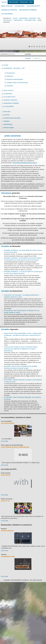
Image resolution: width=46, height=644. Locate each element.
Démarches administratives (15, 79)
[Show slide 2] (32, 47)
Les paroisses (20, 6)
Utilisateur (7, 121)
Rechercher (4, 54)
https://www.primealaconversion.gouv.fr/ (25, 163)
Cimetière (31, 58)
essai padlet (6, 475)
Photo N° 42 (5, 501)
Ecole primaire (6, 473)
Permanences (11, 73)
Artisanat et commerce (9, 10)
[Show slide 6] (42, 47)
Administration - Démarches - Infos (21, 2)
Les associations (7, 14)
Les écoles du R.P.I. (34, 6)
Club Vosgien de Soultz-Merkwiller (15, 447)
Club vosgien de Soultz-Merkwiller (12, 445)
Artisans (4, 554)
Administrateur (8, 124)
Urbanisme (10, 76)
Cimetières (10, 86)
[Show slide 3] (34, 47)
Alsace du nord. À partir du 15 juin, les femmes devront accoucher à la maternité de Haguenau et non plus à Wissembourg (21, 349)
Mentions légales (9, 128)
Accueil (4, 2)
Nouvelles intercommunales (12, 118)
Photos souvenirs (7, 499)
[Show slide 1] (29, 47)
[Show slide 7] (45, 47)
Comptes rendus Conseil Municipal (17, 83)
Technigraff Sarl (8, 557)
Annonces (7, 115)
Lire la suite (4, 441)
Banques (4, 529)
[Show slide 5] (39, 47)
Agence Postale (7, 531)
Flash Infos (7, 112)
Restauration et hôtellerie (28, 10)
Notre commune (7, 6)
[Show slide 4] (37, 47)
